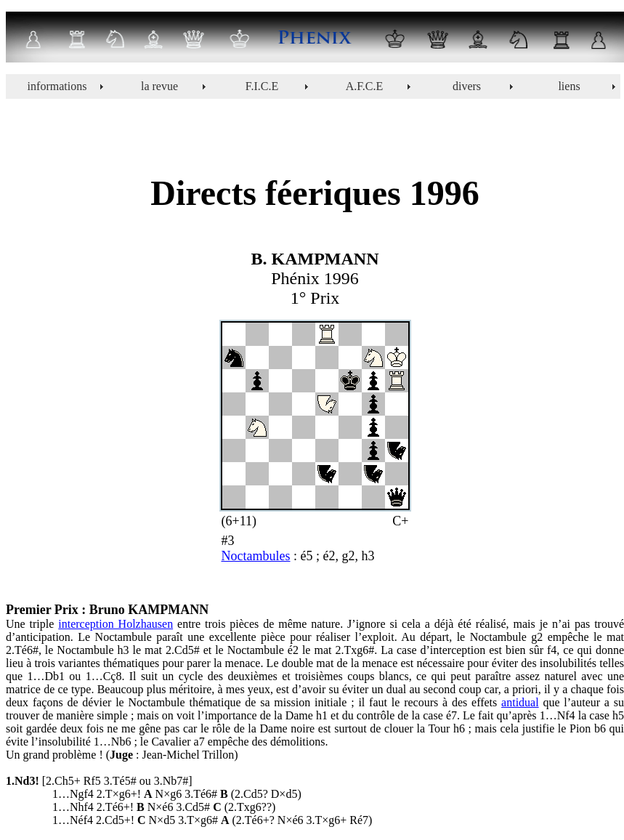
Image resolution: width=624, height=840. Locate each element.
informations (57, 86)
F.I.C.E (262, 86)
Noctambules (256, 556)
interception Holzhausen (116, 624)
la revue (159, 86)
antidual (520, 702)
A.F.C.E (365, 86)
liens (569, 86)
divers (467, 86)
